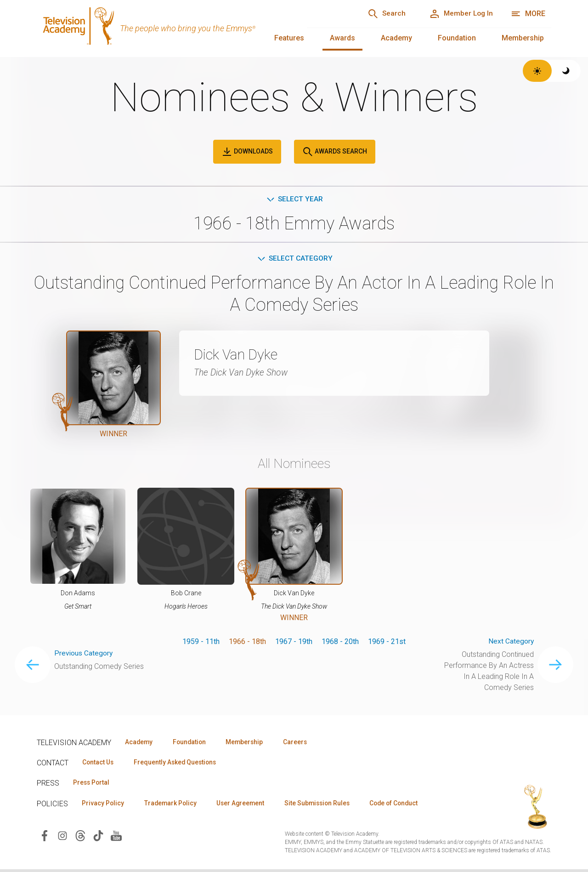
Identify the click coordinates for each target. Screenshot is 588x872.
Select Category (294, 259)
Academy (396, 38)
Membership (523, 38)
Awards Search (335, 152)
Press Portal (93, 785)
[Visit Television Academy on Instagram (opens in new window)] (62, 838)
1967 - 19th (294, 643)
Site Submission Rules (327, 805)
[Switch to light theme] (537, 71)
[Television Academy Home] (163, 28)
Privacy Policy (104, 805)
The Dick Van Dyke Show (243, 374)
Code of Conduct (407, 805)
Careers (304, 743)
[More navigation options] (528, 14)
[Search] (381, 14)
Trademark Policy (174, 805)
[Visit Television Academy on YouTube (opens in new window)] (116, 838)
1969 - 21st (387, 643)
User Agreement (247, 805)
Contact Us (99, 764)
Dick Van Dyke (239, 356)
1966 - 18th (247, 643)
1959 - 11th (201, 643)
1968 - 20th (340, 643)
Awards (342, 38)
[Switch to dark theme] (566, 71)
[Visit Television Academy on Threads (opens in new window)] (80, 838)
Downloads (247, 152)
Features (289, 38)
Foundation (457, 38)
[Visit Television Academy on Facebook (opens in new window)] (45, 838)
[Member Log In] (459, 14)
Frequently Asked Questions (179, 764)
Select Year (294, 199)
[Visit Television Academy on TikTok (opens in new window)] (98, 838)
